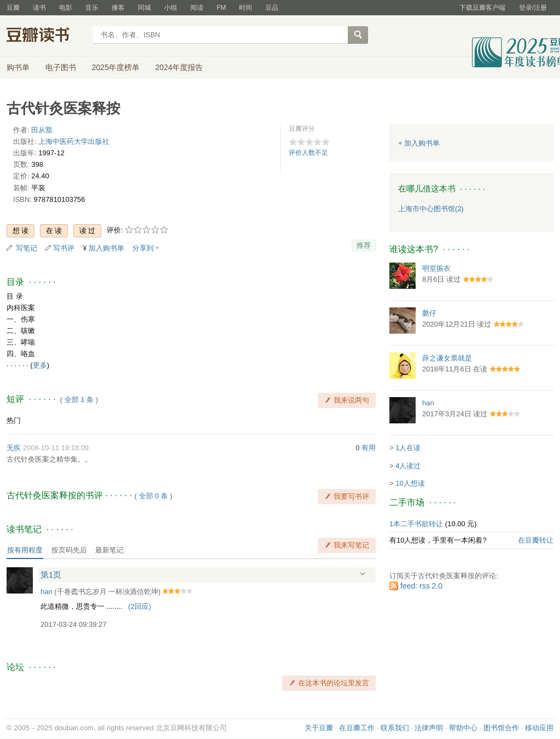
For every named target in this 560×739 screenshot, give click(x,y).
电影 (66, 8)
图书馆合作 (501, 728)
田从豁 (42, 130)
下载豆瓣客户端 (482, 8)
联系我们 (395, 728)
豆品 (272, 8)
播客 (118, 8)
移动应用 (539, 728)
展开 (363, 574)
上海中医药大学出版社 (74, 141)
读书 (39, 8)
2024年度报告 (179, 67)
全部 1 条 (79, 400)
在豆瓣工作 (357, 728)
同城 (144, 8)
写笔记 (27, 248)
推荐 (364, 245)
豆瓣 (13, 8)
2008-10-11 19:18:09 (56, 448)
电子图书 (61, 67)
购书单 (18, 67)
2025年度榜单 (116, 67)
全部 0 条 (153, 496)
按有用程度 (25, 550)
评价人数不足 (308, 153)
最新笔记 (109, 550)
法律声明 (429, 728)
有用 (369, 448)
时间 (246, 8)
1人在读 (408, 448)
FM (221, 8)
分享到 (143, 248)
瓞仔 (429, 313)
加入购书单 (106, 248)
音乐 (92, 8)
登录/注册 (533, 8)
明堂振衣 (436, 268)
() (139, 606)
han (46, 592)
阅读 (197, 8)
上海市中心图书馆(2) (431, 209)
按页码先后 (69, 550)
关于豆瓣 (319, 728)
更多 (40, 365)
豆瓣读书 (46, 36)
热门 (14, 420)
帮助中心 (463, 728)
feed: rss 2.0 (421, 586)
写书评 (64, 248)
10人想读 (410, 483)
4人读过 (408, 466)
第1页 (51, 575)
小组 (171, 8)
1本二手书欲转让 (416, 524)
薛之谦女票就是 (447, 358)
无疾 (14, 448)
